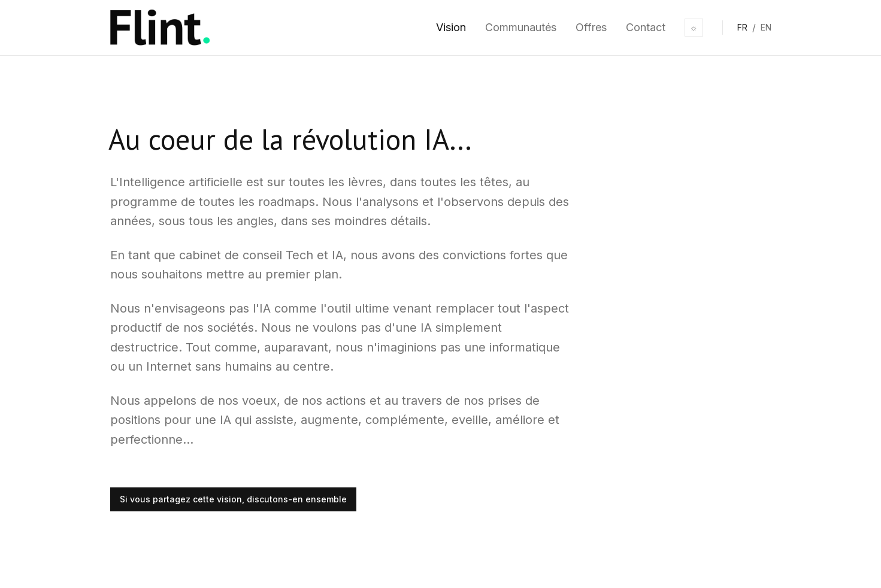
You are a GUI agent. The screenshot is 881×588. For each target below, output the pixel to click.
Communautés (521, 27)
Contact (646, 27)
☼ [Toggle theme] (694, 27)
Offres (591, 27)
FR (742, 27)
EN (766, 27)
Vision (451, 27)
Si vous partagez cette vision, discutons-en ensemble (233, 499)
